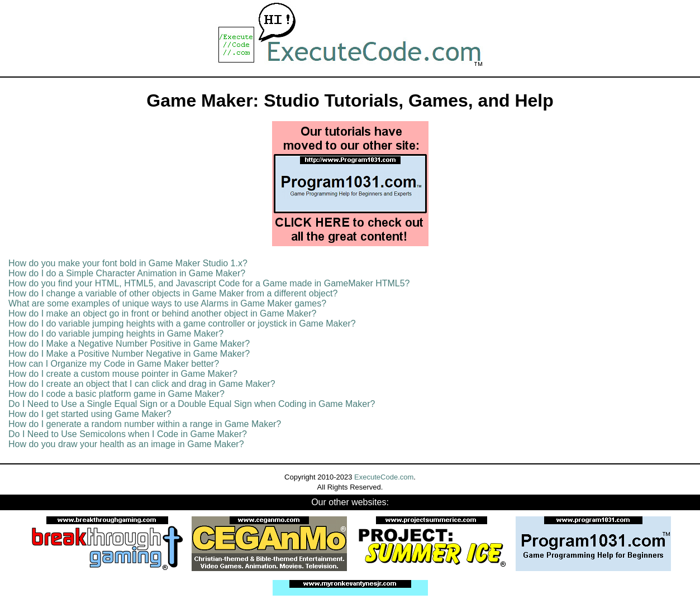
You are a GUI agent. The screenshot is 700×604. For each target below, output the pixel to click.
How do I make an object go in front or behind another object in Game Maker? (162, 313)
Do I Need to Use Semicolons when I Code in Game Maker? (128, 434)
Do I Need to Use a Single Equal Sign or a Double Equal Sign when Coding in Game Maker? (192, 404)
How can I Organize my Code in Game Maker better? (114, 364)
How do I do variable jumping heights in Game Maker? (116, 334)
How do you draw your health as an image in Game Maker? (126, 444)
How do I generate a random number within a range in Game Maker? (145, 424)
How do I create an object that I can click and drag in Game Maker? (142, 384)
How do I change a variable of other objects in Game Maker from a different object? (173, 293)
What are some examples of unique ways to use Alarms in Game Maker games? (167, 303)
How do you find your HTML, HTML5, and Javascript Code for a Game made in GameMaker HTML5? (209, 283)
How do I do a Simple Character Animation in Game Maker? (127, 273)
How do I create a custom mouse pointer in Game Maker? (123, 374)
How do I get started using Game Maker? (90, 414)
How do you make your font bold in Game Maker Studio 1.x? (128, 263)
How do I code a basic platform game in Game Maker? (116, 394)
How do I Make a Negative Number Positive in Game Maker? (129, 344)
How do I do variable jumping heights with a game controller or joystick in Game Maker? (182, 323)
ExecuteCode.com (384, 477)
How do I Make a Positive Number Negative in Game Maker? (129, 354)
